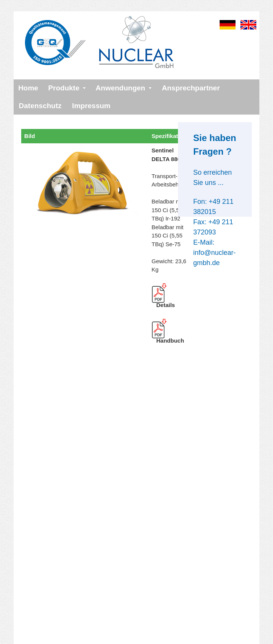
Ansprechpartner (191, 88)
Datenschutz (40, 106)
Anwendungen (121, 88)
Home (28, 88)
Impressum (91, 106)
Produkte (64, 88)
